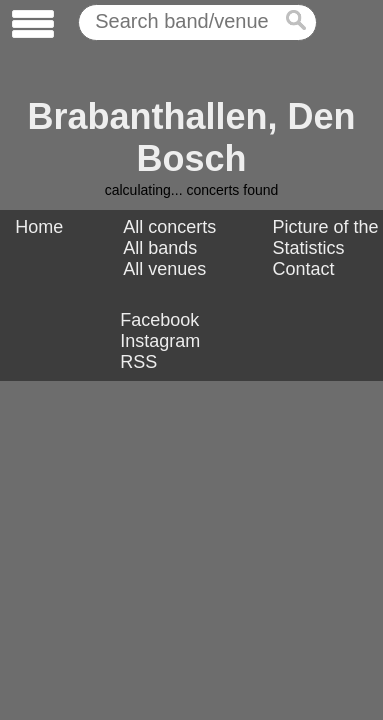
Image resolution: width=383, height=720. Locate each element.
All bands (160, 248)
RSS (138, 362)
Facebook (159, 320)
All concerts (169, 227)
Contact (304, 269)
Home (39, 227)
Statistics (309, 248)
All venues (164, 269)
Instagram (160, 341)
